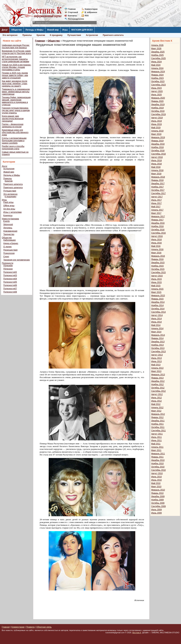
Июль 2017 (156, 200)
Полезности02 (10, 272)
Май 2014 (156, 325)
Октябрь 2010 (158, 467)
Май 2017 (156, 207)
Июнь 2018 (156, 164)
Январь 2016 (157, 259)
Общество (17, 30)
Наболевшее (10, 240)
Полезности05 (10, 282)
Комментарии (91, 9)
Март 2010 (156, 487)
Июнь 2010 (156, 480)
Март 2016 (156, 253)
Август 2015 (157, 276)
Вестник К (137, 633)
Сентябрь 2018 (158, 154)
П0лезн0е (8, 266)
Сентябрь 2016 (158, 233)
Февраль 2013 (158, 375)
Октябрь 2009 (158, 503)
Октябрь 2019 (158, 111)
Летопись (8, 228)
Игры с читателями (12, 212)
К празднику (56, 35)
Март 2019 (156, 134)
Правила (30, 627)
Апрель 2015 (157, 289)
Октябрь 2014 (158, 309)
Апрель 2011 (157, 447)
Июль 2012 (156, 398)
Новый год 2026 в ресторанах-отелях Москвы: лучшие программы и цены (17, 67)
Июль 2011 (156, 437)
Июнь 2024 (156, 62)
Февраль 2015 (158, 296)
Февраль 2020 (158, 98)
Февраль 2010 (158, 490)
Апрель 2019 (157, 131)
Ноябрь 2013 (157, 345)
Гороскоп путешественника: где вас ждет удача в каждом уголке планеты (16, 110)
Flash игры (8, 202)
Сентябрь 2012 (158, 391)
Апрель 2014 (157, 329)
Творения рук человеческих (17, 260)
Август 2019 (157, 118)
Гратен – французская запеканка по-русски (13, 126)
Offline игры (9, 206)
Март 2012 (156, 411)
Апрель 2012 (157, 408)
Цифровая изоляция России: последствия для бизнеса (16, 46)
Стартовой (73, 12)
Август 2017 (157, 197)
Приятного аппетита (113, 35)
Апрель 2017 (157, 210)
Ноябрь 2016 (157, 226)
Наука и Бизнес (11, 243)
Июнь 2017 (156, 203)
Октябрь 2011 (158, 427)
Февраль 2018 (158, 177)
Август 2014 (157, 315)
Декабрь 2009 (158, 496)
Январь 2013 (157, 378)
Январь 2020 (157, 101)
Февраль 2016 (158, 256)
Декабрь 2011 (158, 421)
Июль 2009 (156, 510)
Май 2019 (156, 128)
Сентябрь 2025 (158, 58)
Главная (72, 9)
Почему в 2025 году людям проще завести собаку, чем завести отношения (15, 75)
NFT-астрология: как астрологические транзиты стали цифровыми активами (16, 59)
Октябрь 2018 (158, 151)
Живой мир (53, 30)
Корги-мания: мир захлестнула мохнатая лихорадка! (13, 119)
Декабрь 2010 (158, 460)
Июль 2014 (156, 319)
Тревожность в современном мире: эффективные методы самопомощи (16, 92)
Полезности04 (10, 279)
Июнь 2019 (156, 124)
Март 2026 (156, 49)
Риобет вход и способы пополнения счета (13, 148)
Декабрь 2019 (158, 105)
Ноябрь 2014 (157, 305)
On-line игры (9, 209)
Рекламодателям (75, 19)
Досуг (5, 30)
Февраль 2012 (158, 414)
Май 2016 (156, 246)
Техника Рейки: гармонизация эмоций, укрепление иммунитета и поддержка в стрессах (16, 101)
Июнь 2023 (156, 88)
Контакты (72, 16)
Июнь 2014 (156, 322)
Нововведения (10, 231)
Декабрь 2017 (158, 184)
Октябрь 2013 (158, 348)
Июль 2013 (156, 358)
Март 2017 (156, 213)
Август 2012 (157, 394)
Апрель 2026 (157, 45)
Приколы (27, 35)
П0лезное (8, 269)
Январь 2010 (157, 493)
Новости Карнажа (10, 219)
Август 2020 (157, 91)
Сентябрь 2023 (158, 85)
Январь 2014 (157, 338)
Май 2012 (156, 404)
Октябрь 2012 (158, 388)
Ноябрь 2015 (157, 266)
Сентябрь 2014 (158, 312)
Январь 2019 (157, 141)
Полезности (8, 263)
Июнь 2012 (156, 401)
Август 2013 (157, 355)
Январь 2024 (157, 75)
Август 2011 (157, 434)
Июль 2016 (156, 240)
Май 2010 (156, 483)
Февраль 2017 (158, 217)
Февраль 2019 (158, 137)
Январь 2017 (157, 220)
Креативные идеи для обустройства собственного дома (15, 132)
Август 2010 (157, 473)
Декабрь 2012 (158, 381)
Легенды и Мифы (34, 30)
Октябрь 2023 (158, 81)
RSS (87, 16)
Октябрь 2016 (158, 230)
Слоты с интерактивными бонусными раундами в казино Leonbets (14, 141)
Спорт (6, 257)
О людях (7, 247)
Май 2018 (156, 167)
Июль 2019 (156, 121)
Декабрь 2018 (158, 144)
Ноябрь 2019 (157, 108)
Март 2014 (156, 332)
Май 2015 (156, 286)
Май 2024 (156, 65)
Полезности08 (10, 292)
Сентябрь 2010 (158, 470)
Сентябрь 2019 (158, 114)
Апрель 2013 (157, 368)
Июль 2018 (156, 161)
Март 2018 (156, 174)
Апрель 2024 (157, 68)
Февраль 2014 (158, 335)
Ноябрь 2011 (157, 424)
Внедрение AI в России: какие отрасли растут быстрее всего (16, 52)
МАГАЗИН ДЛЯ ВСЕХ (82, 30)
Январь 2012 (157, 417)
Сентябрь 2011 (158, 431)
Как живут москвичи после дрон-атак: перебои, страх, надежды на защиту (15, 84)
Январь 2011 (157, 457)
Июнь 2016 (156, 243)
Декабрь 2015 (158, 263)
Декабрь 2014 (158, 302)
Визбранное (91, 12)
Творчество (9, 234)
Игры (65, 30)
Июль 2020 (156, 95)
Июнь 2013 (156, 361)
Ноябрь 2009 (157, 500)
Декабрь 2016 (158, 223)
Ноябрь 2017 (157, 187)
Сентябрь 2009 (158, 506)
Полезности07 (10, 289)
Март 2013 (156, 371)
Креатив (41, 35)
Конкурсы (8, 215)
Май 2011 (156, 444)
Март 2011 (156, 450)
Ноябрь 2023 (157, 78)
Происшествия (10, 250)
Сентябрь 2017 (158, 193)
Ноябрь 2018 (157, 147)
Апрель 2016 (157, 249)
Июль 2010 (156, 477)
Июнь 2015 (156, 282)
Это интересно (10, 35)
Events (6, 221)
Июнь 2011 (156, 440)
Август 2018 (157, 157)
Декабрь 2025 (158, 52)
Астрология (92, 35)
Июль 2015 (156, 279)
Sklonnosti (8, 224)
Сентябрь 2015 (158, 273)
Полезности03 (10, 275)
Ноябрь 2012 (157, 384)
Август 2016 (157, 236)
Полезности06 (10, 285)
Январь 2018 (157, 180)
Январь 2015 (157, 299)
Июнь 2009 (156, 513)
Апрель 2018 (157, 170)
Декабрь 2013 (158, 342)
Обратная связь (44, 627)
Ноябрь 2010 (157, 464)
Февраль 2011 (158, 454)
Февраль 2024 (158, 72)
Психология (9, 253)
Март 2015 (156, 292)
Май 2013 (156, 365)
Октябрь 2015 (158, 269)
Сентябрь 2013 (158, 352)
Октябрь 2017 (158, 190)
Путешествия (74, 35)
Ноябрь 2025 (157, 55)
